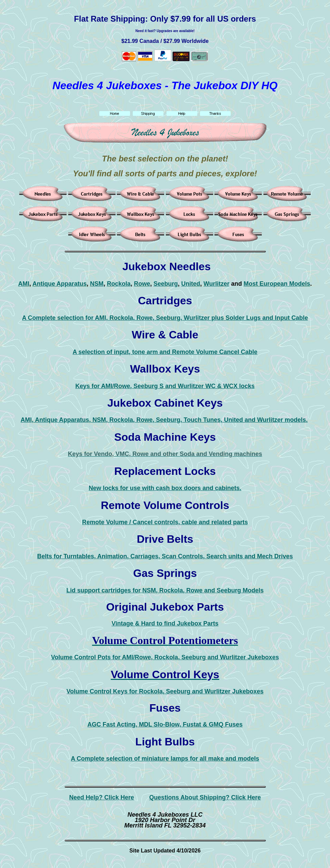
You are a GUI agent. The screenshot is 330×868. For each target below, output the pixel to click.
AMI (24, 284)
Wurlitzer (217, 284)
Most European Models (277, 284)
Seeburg (166, 284)
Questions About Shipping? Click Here (205, 797)
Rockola (119, 284)
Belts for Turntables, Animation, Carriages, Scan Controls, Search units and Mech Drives (165, 556)
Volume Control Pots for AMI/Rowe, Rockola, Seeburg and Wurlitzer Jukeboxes (165, 657)
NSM (97, 284)
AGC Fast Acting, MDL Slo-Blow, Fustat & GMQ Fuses (165, 724)
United (191, 284)
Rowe (142, 284)
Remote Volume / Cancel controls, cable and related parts (165, 522)
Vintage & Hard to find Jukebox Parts (165, 623)
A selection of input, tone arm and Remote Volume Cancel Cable (165, 352)
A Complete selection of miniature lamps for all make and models (165, 759)
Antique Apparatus (59, 284)
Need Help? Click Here (102, 797)
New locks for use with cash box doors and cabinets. (165, 488)
